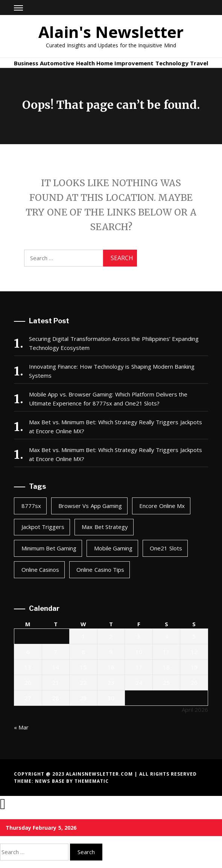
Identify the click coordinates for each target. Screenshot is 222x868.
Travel (199, 63)
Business (26, 63)
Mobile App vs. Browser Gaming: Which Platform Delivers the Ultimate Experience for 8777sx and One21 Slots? (108, 399)
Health (85, 63)
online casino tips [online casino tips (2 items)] (100, 570)
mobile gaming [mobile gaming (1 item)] (113, 548)
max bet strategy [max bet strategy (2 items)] (105, 527)
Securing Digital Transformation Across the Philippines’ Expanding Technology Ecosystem (114, 343)
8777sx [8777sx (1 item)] (31, 506)
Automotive (57, 63)
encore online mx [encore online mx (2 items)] (162, 506)
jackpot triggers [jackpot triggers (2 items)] (43, 527)
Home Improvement (125, 63)
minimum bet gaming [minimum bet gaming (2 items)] (49, 548)
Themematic (92, 781)
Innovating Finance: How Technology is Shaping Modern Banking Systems (112, 371)
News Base (51, 781)
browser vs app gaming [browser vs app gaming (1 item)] (90, 506)
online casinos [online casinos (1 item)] (40, 570)
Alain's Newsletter (111, 32)
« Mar (21, 727)
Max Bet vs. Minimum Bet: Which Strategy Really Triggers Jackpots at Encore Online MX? (116, 426)
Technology (172, 63)
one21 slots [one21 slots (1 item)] (166, 548)
